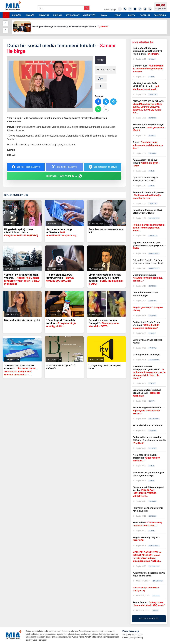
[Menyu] (6, 15)
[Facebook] (120, 9)
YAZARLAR (145, 15)
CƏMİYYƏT (44, 15)
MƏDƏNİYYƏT (89, 15)
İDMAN (104, 15)
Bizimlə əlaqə (110, 10)
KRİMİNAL (58, 15)
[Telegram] (145, 9)
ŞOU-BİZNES (160, 15)
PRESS (118, 15)
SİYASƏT (30, 15)
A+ (101, 78)
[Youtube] (135, 9)
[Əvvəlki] (6, 23)
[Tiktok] (140, 9)
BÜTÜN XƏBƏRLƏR (149, 619)
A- (101, 86)
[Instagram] (130, 9)
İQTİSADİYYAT (73, 15)
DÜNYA (132, 15)
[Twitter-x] (125, 9)
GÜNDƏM (16, 15)
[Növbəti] (6, 30)
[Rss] (150, 9)
